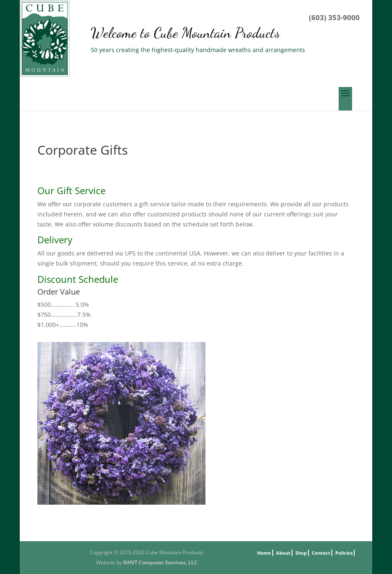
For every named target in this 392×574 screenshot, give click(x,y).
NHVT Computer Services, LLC (160, 562)
